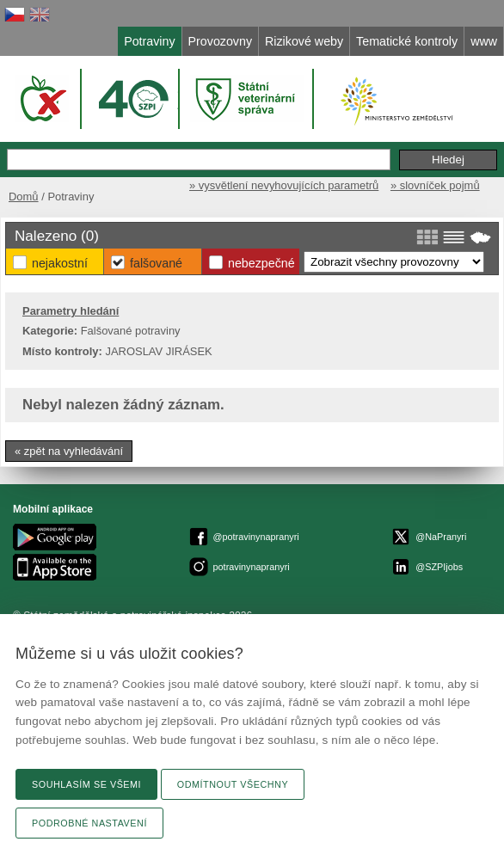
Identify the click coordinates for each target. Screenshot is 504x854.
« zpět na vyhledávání (69, 451)
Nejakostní (60, 263)
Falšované (156, 263)
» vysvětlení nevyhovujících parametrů (284, 185)
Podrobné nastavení (89, 823)
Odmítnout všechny (233, 784)
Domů (24, 197)
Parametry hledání (71, 311)
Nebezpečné (261, 263)
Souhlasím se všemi (86, 784)
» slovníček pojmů (435, 185)
